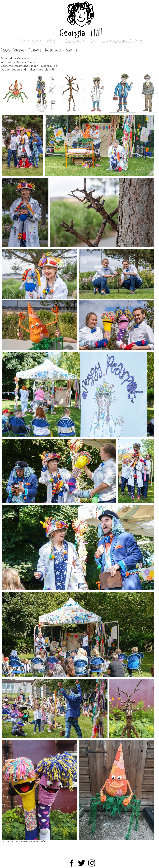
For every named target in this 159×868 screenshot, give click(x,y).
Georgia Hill (81, 34)
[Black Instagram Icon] (92, 863)
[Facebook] (71, 863)
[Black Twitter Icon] (82, 863)
